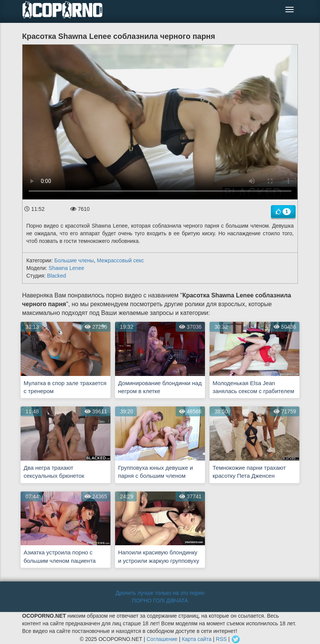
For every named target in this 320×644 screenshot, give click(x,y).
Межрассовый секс (120, 260)
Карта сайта (197, 639)
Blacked (57, 276)
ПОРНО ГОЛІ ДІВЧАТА (160, 601)
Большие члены (74, 260)
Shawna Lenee (66, 268)
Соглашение (162, 639)
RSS (222, 639)
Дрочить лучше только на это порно (160, 593)
